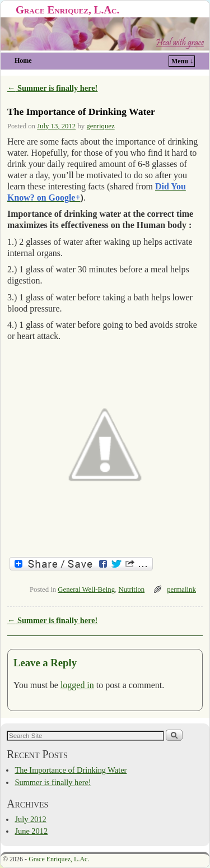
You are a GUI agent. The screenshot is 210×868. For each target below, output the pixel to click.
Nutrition (131, 590)
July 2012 (30, 819)
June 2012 (31, 831)
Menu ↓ (182, 61)
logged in (77, 685)
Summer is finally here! (52, 88)
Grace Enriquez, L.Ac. (67, 10)
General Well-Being (86, 590)
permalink (181, 590)
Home (23, 61)
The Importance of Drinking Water (71, 770)
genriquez (100, 126)
